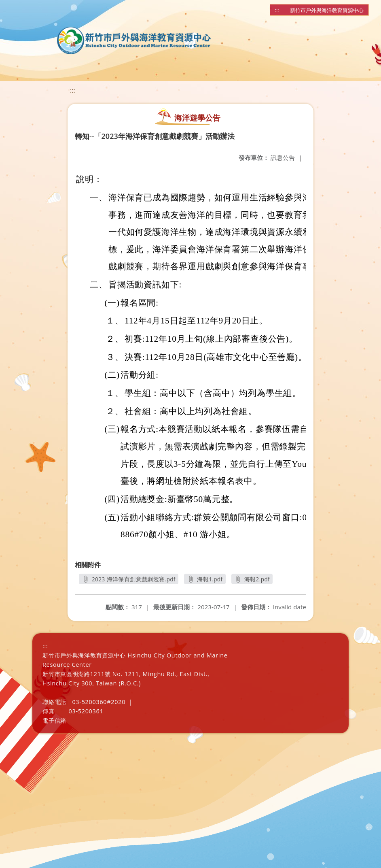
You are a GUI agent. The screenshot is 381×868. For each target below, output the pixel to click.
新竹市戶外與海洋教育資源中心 (327, 10)
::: (277, 10)
